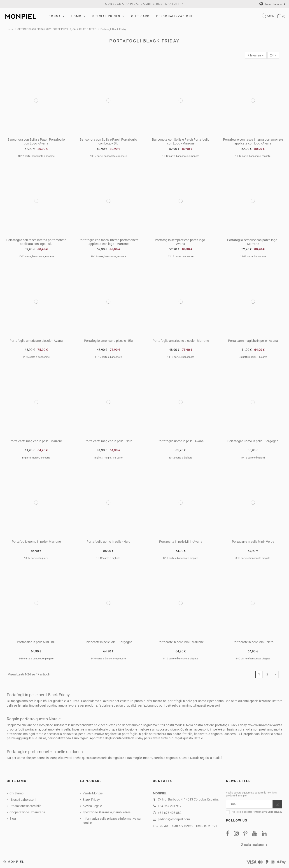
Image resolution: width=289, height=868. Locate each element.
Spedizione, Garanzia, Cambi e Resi (107, 812)
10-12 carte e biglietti (181, 458)
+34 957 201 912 (170, 806)
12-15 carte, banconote (181, 257)
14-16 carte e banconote (36, 357)
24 (273, 55)
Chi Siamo (16, 793)
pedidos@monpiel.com (174, 819)
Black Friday (91, 800)
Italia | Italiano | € (273, 4)
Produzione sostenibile (25, 806)
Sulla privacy (275, 812)
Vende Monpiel (93, 793)
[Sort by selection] (256, 55)
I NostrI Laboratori (22, 800)
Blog (13, 819)
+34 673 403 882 (170, 813)
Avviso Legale (92, 806)
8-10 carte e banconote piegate (181, 558)
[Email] (249, 804)
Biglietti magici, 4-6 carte (253, 357)
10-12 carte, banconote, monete (253, 156)
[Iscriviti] (277, 804)
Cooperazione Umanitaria (27, 812)
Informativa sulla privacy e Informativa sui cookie (112, 821)
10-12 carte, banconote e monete (36, 156)
